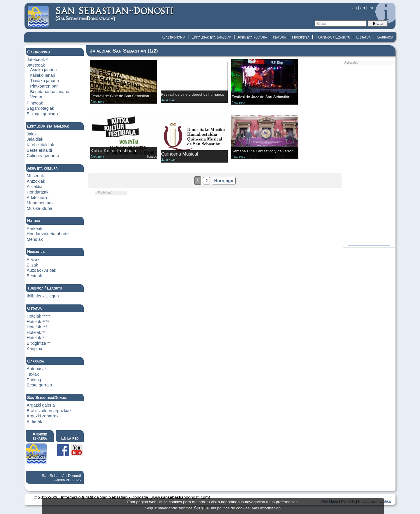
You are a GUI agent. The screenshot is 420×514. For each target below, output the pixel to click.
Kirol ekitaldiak (41, 145)
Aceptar (202, 508)
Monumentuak (40, 203)
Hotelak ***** (39, 316)
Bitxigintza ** (39, 343)
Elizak (33, 265)
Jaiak (32, 134)
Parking (34, 380)
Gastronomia (174, 37)
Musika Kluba (40, 208)
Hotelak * (35, 338)
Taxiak (33, 374)
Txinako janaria (44, 81)
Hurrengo (224, 181)
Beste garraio (40, 385)
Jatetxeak (36, 65)
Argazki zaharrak (43, 416)
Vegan (36, 97)
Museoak (35, 176)
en (363, 8)
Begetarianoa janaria (50, 92)
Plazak (33, 259)
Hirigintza (301, 37)
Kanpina (35, 349)
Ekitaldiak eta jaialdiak (211, 37)
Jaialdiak (35, 139)
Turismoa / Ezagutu (333, 37)
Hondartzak (38, 192)
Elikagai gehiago (42, 114)
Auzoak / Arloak (42, 270)
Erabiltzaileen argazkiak (49, 411)
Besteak (35, 276)
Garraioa (385, 37)
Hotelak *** (37, 327)
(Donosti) (115, 14)
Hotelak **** (38, 322)
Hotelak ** (36, 332)
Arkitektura (37, 198)
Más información (266, 508)
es (355, 8)
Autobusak (37, 369)
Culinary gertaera (43, 156)
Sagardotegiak (41, 108)
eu (371, 8)
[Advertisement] (214, 236)
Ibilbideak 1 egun (43, 296)
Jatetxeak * (37, 60)
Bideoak (35, 421)
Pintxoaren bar (44, 86)
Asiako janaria (43, 70)
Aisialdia (35, 187)
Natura (279, 37)
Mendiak (35, 239)
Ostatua (363, 37)
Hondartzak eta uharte (48, 234)
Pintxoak (35, 103)
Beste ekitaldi (40, 150)
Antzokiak (36, 181)
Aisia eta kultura (252, 37)
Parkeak (35, 229)
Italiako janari (43, 75)
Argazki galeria (41, 405)
